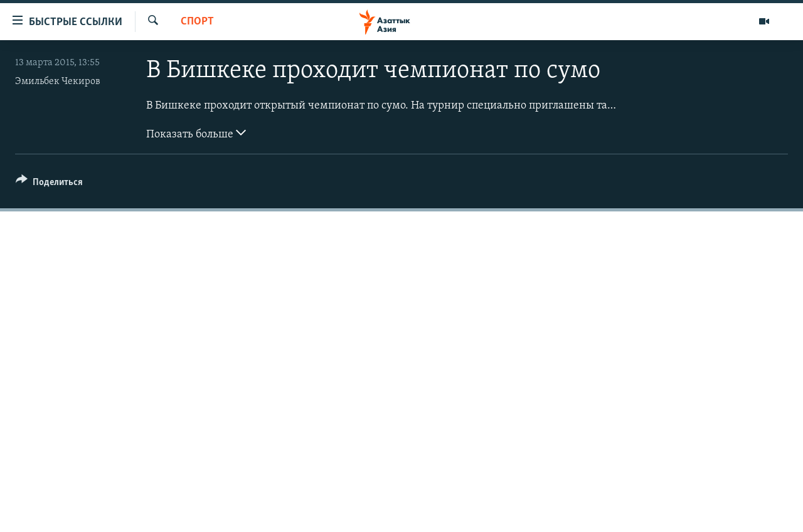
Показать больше (196, 133)
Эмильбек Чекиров (58, 82)
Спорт (197, 22)
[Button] (49, 184)
